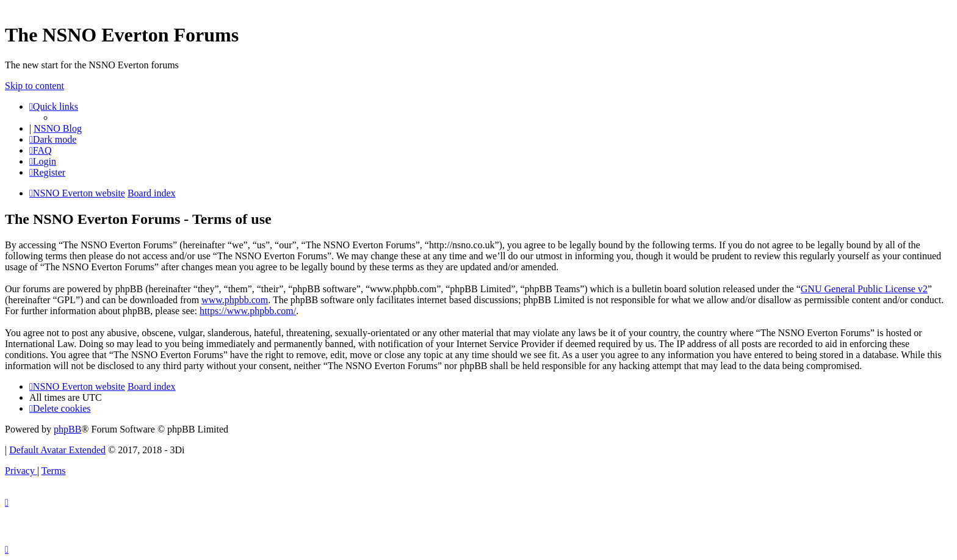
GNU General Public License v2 (864, 289)
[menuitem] (41, 150)
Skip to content (34, 86)
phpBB (67, 429)
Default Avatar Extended (57, 450)
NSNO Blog (58, 128)
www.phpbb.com (235, 300)
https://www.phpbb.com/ (248, 311)
